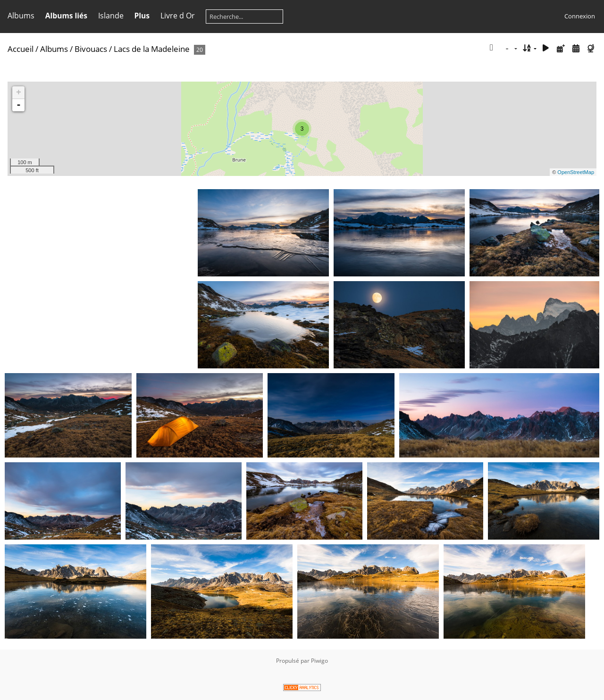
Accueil (21, 49)
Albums (21, 16)
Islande (111, 16)
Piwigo (319, 661)
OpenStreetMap (576, 172)
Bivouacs (91, 49)
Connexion (580, 16)
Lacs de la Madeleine (152, 49)
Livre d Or (178, 16)
